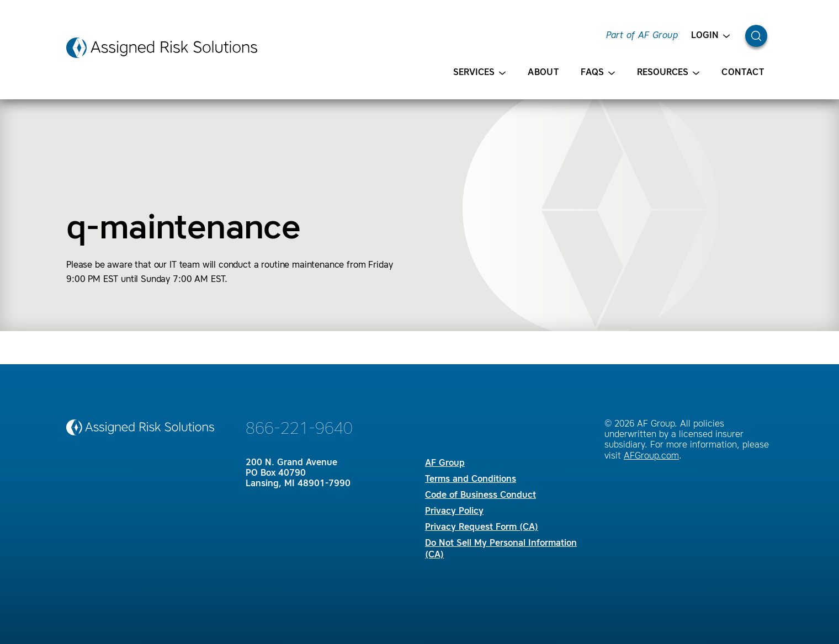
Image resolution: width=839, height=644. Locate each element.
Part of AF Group (642, 36)
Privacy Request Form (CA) (482, 528)
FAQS (598, 73)
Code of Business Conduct (480, 496)
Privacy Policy (454, 512)
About (543, 73)
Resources (668, 73)
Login (710, 36)
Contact (743, 73)
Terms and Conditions (471, 480)
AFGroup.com (651, 456)
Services (479, 73)
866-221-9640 (299, 429)
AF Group (445, 464)
